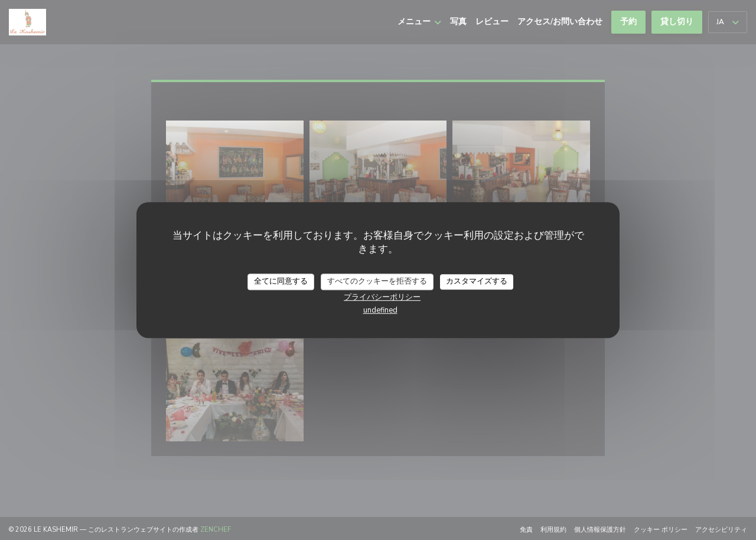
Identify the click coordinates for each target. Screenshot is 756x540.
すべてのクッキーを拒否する (377, 281)
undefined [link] (380, 310)
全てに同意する (281, 281)
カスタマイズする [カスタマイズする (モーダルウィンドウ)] (477, 281)
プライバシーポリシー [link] (382, 297)
